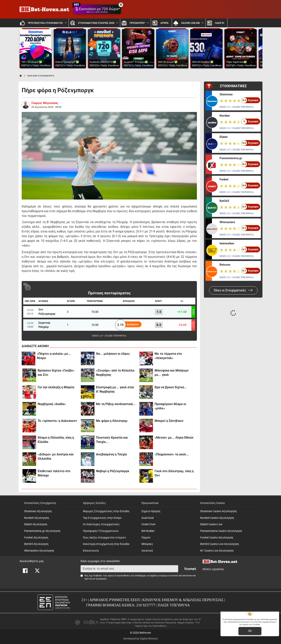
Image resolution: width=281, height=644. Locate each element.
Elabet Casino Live (211, 524)
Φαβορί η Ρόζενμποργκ (113, 471)
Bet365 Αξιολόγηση (36, 544)
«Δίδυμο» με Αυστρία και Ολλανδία (56, 456)
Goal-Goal (148, 518)
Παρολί (146, 538)
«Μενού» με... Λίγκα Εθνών (174, 438)
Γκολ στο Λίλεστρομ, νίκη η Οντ (174, 473)
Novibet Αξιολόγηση (37, 518)
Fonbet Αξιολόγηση (36, 538)
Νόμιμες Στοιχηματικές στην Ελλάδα (106, 511)
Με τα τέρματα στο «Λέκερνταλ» (168, 356)
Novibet (225, 116)
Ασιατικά (147, 551)
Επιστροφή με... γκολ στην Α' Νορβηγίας (115, 389)
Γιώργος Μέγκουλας (45, 103)
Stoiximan (226, 94)
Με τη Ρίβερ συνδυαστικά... (116, 404)
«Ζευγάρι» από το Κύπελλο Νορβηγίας (115, 373)
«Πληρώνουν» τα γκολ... (172, 454)
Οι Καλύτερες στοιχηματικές (101, 524)
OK (250, 631)
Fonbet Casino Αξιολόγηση (217, 538)
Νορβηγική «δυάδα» (52, 404)
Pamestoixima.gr (231, 158)
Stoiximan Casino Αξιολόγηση (218, 511)
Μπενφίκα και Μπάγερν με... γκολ (172, 373)
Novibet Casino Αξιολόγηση (217, 518)
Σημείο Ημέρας (151, 511)
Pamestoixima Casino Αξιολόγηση (221, 531)
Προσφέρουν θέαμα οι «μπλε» (170, 406)
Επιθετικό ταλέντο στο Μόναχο (54, 473)
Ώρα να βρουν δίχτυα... (171, 387)
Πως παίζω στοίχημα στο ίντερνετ (104, 538)
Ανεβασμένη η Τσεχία (111, 454)
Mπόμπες (147, 544)
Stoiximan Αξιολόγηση (38, 511)
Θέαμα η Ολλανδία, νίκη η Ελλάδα (56, 440)
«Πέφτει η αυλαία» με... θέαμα (54, 356)
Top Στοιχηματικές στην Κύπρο (102, 518)
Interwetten (227, 243)
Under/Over (149, 524)
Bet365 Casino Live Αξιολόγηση (220, 544)
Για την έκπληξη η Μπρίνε (56, 387)
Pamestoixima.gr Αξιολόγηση (42, 531)
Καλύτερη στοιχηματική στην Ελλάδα (106, 544)
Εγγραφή (190, 569)
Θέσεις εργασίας (213, 569)
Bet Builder (148, 531)
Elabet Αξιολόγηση (36, 524)
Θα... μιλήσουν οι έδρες (113, 354)
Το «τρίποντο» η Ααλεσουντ (57, 421)
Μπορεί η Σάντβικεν (169, 421)
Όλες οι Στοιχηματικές (233, 290)
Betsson (225, 265)
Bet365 (224, 201)
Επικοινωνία (91, 551)
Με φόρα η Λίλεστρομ (112, 421)
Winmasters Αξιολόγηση (39, 551)
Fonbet (224, 179)
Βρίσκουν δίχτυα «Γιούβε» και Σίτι (56, 373)
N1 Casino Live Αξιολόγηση (217, 551)
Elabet (224, 137)
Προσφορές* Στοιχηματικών (101, 531)
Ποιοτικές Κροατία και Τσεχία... (112, 440)
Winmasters (227, 222)
